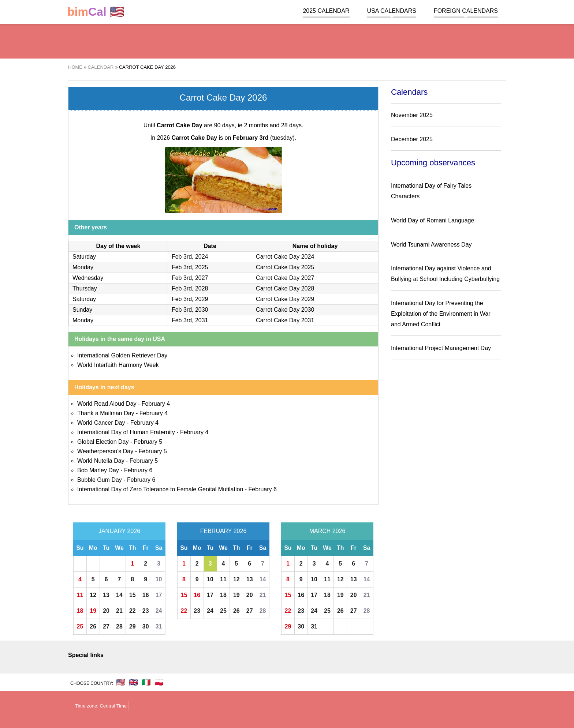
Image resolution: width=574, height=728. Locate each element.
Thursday (85, 288)
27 (106, 626)
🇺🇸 (96, 12)
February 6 (138, 470)
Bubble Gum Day (100, 480)
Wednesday (88, 278)
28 (119, 626)
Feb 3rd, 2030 (190, 310)
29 (133, 626)
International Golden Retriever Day (122, 355)
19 (93, 611)
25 (80, 626)
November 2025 (412, 115)
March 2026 (327, 531)
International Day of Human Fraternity (126, 432)
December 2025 (412, 139)
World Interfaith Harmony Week (118, 365)
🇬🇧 (133, 682)
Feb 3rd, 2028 (190, 288)
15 (133, 595)
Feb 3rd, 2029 (190, 299)
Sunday (82, 310)
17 (159, 595)
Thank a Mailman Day (106, 413)
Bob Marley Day (98, 470)
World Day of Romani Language (433, 220)
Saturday (84, 257)
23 (146, 611)
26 (93, 626)
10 (159, 579)
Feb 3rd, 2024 (190, 257)
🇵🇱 (159, 682)
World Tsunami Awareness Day (431, 245)
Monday (83, 267)
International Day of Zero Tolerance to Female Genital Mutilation (160, 489)
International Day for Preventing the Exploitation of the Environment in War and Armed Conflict (441, 314)
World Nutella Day (101, 461)
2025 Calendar (326, 11)
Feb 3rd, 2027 (190, 278)
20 (106, 611)
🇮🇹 (146, 682)
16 (146, 595)
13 (106, 595)
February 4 (156, 404)
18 (80, 611)
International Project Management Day (441, 348)
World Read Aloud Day (107, 404)
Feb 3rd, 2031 (190, 320)
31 (159, 626)
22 (133, 611)
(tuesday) (264, 138)
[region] (287, 40)
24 (159, 611)
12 (93, 595)
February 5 (148, 442)
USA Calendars (392, 11)
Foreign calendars (466, 11)
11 (80, 595)
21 (119, 611)
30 (146, 626)
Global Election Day (103, 442)
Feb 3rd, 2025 (190, 267)
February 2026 (223, 531)
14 (119, 595)
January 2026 (119, 531)
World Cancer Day (101, 423)
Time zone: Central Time (101, 706)
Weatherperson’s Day (105, 451)
